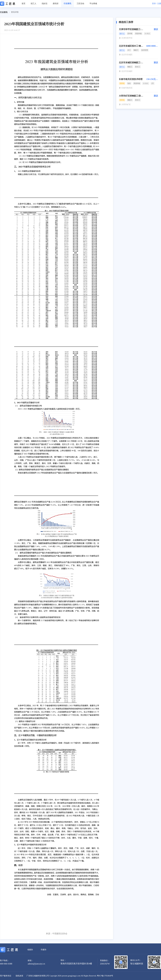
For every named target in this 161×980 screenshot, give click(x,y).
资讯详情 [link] (15, 12)
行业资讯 (67, 4)
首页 (23, 4)
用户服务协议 (6, 976)
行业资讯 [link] (4, 12)
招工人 (34, 4)
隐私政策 (19, 976)
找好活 (45, 4)
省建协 (30, 950)
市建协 (43, 950)
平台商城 (93, 4)
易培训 (56, 4)
